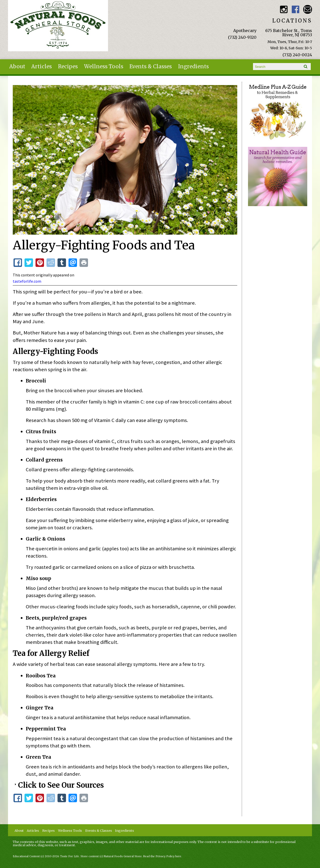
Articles (41, 67)
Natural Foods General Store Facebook (296, 9)
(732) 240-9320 (242, 37)
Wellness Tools (104, 67)
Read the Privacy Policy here (162, 856)
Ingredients (193, 67)
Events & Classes (151, 67)
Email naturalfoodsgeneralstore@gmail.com (308, 9)
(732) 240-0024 (297, 55)
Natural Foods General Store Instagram (284, 9)
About (17, 67)
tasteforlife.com (27, 281)
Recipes (68, 67)
